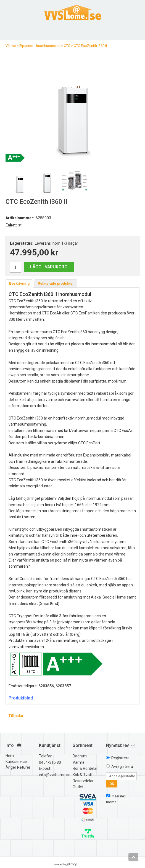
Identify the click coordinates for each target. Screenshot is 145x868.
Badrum (80, 756)
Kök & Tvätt (83, 775)
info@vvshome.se (55, 775)
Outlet (78, 787)
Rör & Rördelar (85, 768)
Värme (11, 46)
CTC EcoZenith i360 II (90, 46)
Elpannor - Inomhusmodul (40, 46)
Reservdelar (83, 781)
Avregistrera (122, 766)
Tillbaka (16, 716)
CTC (67, 46)
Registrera (120, 758)
